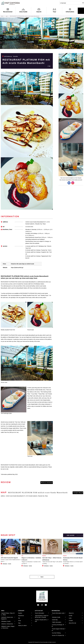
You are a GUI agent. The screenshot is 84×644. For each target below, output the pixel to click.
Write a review (46, 483)
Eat (50, 66)
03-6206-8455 (29, 227)
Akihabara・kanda (11, 56)
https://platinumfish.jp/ (17, 268)
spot (7, 16)
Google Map (77, 493)
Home (2, 16)
